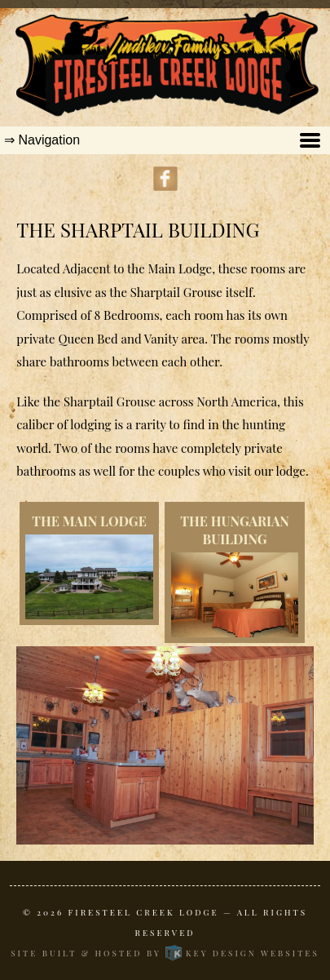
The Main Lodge (89, 521)
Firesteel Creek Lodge (144, 912)
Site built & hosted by (165, 953)
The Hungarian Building (235, 530)
